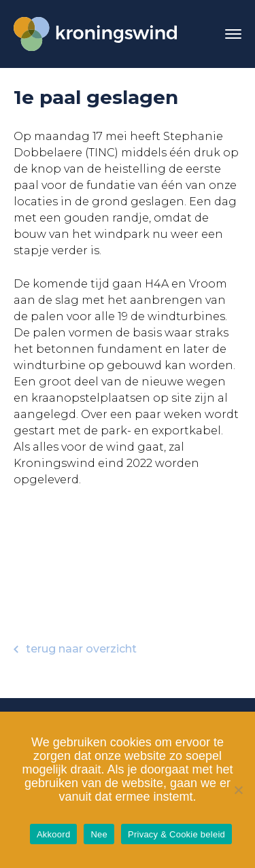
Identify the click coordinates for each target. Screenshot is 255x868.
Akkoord (53, 834)
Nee (99, 834)
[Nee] (238, 790)
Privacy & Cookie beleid (176, 834)
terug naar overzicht (75, 649)
